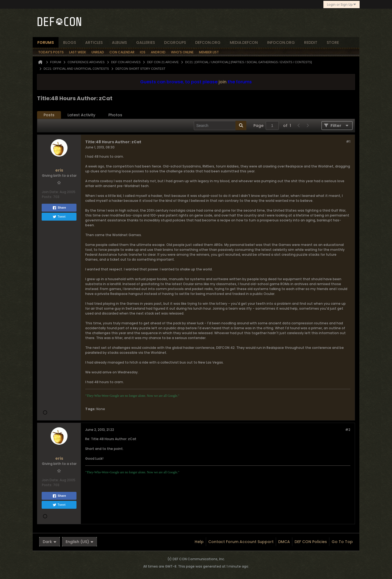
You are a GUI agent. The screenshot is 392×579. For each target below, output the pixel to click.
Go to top (342, 542)
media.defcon (244, 42)
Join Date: (50, 192)
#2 (348, 430)
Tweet (59, 217)
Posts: (47, 197)
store (333, 42)
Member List (209, 52)
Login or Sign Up (342, 4)
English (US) (79, 542)
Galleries (146, 42)
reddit (311, 42)
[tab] (49, 115)
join (223, 82)
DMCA (284, 542)
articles (94, 42)
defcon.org (208, 42)
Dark (50, 542)
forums (46, 42)
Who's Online (182, 52)
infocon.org (281, 42)
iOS (143, 52)
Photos (115, 115)
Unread (98, 52)
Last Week (78, 52)
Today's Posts (51, 52)
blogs (70, 42)
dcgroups (175, 42)
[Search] (220, 126)
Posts (49, 115)
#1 (348, 141)
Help (199, 542)
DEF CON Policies (311, 542)
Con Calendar (122, 52)
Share (59, 208)
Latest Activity (81, 115)
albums (119, 42)
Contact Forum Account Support (241, 542)
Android (158, 52)
